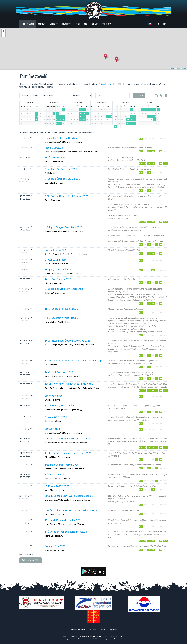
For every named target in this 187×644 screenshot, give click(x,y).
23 (60, 120)
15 (57, 116)
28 (128, 123)
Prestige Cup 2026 (55, 546)
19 (81, 116)
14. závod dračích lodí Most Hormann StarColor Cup (73, 361)
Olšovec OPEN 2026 (56, 417)
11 (37, 113)
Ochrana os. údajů (78, 630)
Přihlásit (162, 24)
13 (84, 113)
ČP (145, 164)
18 (37, 116)
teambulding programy (98, 639)
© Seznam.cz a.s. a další (181, 69)
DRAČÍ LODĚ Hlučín (55, 260)
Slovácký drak (52, 429)
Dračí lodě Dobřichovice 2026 (61, 169)
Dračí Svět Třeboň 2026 (58, 279)
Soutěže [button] (42, 24)
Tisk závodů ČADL (31, 560)
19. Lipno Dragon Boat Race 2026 (64, 227)
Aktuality (54, 24)
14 (87, 113)
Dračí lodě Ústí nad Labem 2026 (62, 179)
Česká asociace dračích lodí (94, 636)
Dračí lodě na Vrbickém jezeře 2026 (64, 289)
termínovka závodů (115, 639)
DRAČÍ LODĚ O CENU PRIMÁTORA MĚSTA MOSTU (72, 510)
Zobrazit (139, 95)
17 (64, 116)
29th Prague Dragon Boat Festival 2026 (67, 196)
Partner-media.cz (118, 636)
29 (57, 123)
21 (128, 120)
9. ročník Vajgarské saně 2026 (62, 405)
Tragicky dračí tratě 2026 (59, 269)
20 (84, 116)
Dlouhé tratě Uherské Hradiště (61, 138)
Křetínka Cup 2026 (55, 474)
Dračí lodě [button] (67, 24)
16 (60, 116)
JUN (149, 151)
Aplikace (113, 630)
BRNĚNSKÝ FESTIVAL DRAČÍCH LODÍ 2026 (69, 384)
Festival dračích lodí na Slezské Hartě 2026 (69, 453)
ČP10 (165, 164)
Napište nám (106, 84)
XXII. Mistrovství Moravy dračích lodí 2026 (68, 439)
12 (81, 113)
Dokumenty (107, 24)
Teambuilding (82, 24)
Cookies (92, 630)
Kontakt (95, 24)
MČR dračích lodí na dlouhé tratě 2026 (66, 532)
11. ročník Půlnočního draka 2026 (63, 520)
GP (157, 245)
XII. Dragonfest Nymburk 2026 (61, 318)
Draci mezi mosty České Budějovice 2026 (68, 341)
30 (60, 123)
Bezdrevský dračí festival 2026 (62, 465)
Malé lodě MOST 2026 (57, 486)
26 (81, 120)
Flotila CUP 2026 (54, 148)
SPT (161, 151)
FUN (141, 139)
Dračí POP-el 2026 (55, 157)
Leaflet (173, 69)
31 (116, 127)
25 (37, 120)
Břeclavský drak (53, 396)
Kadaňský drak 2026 (56, 250)
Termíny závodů (28, 24)
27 (84, 120)
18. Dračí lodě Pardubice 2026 (61, 309)
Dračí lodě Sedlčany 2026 (59, 372)
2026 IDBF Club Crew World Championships (69, 496)
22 (57, 120)
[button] (151, 24)
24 (64, 120)
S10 (153, 151)
